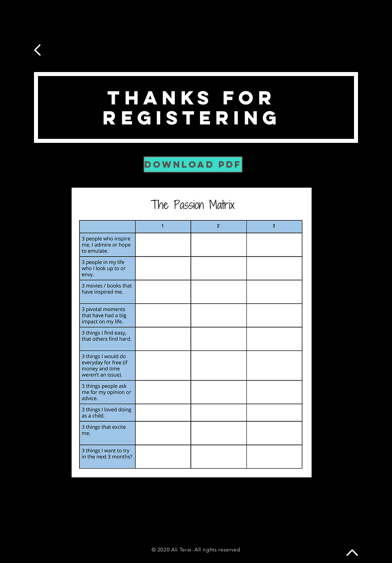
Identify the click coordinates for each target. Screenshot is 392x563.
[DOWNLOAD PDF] (193, 164)
